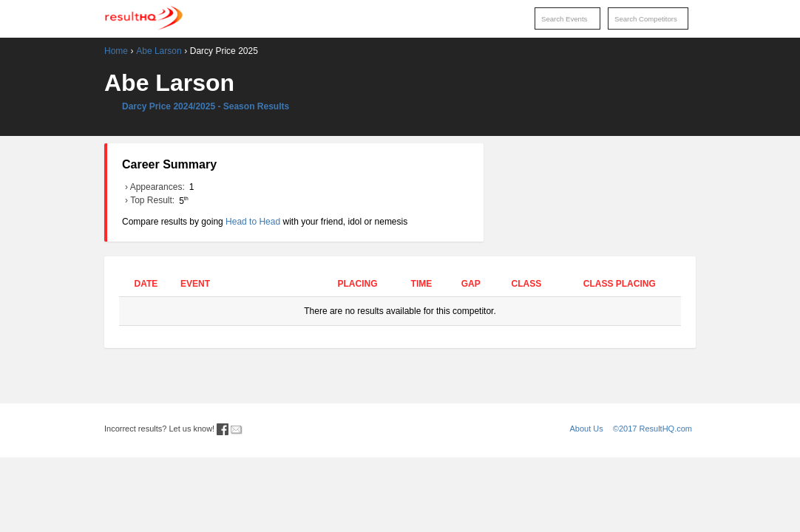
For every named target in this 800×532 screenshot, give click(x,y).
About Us (587, 429)
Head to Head (253, 222)
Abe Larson (159, 51)
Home (116, 51)
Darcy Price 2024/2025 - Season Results (206, 106)
